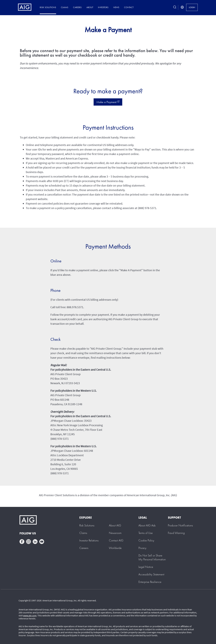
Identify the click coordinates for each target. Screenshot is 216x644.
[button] (152, 557)
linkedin (35, 542)
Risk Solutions (48, 7)
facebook (22, 542)
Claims (65, 7)
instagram (28, 542)
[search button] (175, 7)
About (90, 7)
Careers (77, 7)
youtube (42, 542)
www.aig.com (30, 615)
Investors (103, 7)
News (116, 7)
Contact (129, 7)
